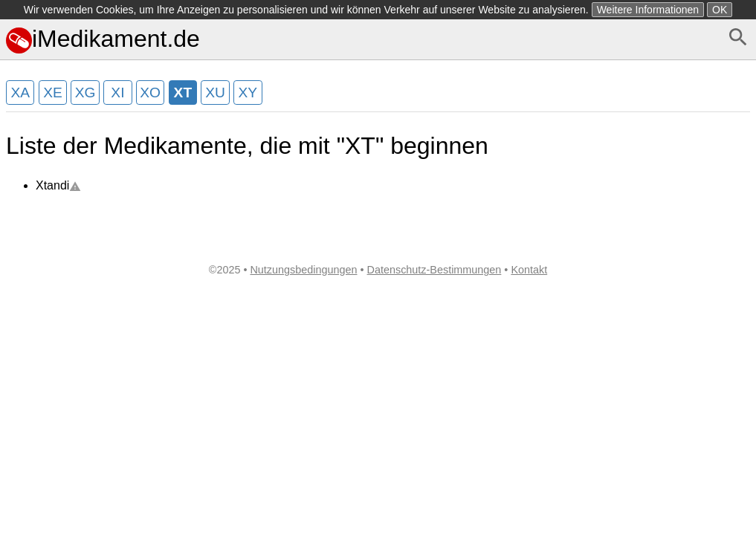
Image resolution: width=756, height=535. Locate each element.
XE (53, 93)
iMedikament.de (103, 39)
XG (85, 93)
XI (117, 93)
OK (720, 10)
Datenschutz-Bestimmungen (434, 270)
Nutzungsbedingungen (303, 270)
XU (215, 93)
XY (248, 93)
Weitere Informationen (648, 10)
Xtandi (58, 185)
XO (150, 93)
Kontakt (529, 270)
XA (20, 93)
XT (183, 93)
